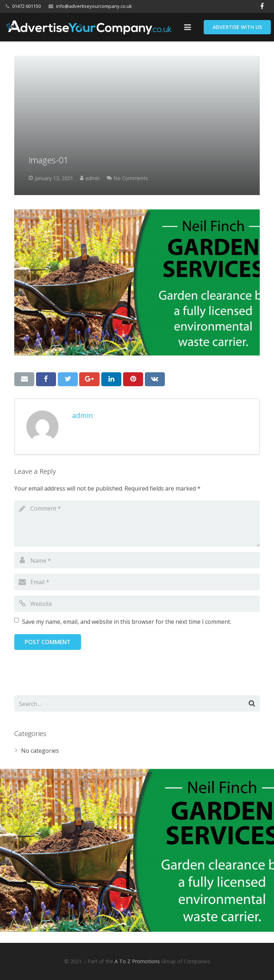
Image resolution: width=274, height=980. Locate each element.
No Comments (131, 178)
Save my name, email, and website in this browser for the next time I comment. (127, 622)
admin (93, 178)
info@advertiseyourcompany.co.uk (94, 6)
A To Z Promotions (137, 961)
